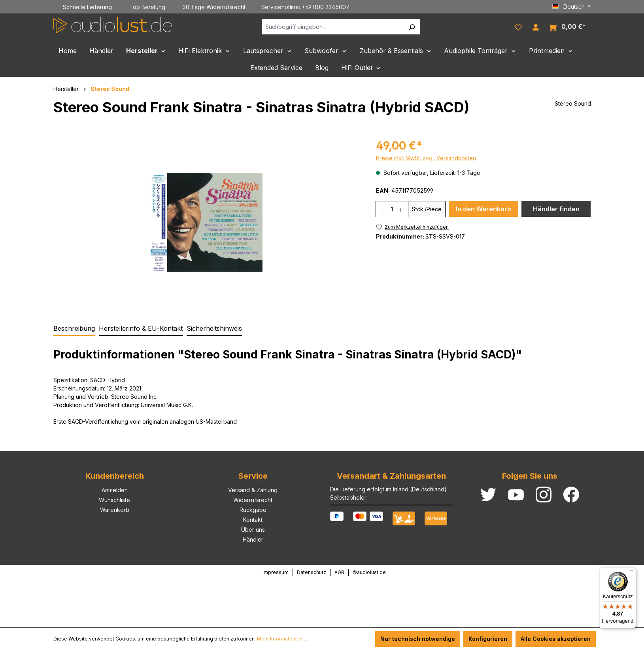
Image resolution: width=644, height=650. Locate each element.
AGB (339, 572)
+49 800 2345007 (326, 7)
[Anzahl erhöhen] (401, 209)
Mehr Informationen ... (282, 639)
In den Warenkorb (483, 209)
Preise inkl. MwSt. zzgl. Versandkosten (426, 158)
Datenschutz (312, 572)
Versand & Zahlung (253, 490)
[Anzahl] (392, 209)
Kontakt (253, 520)
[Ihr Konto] (536, 27)
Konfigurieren (488, 639)
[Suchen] (412, 27)
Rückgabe (253, 510)
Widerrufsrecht (253, 500)
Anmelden (115, 490)
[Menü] (631, 572)
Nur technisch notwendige (418, 639)
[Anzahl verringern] (383, 209)
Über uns (253, 530)
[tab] (74, 329)
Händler (253, 539)
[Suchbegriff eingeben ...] (333, 27)
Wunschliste (114, 500)
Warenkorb (115, 510)
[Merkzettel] (518, 27)
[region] (207, 222)
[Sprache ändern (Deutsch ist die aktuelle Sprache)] (572, 7)
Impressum (276, 572)
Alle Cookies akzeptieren (556, 639)
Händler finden (556, 209)
